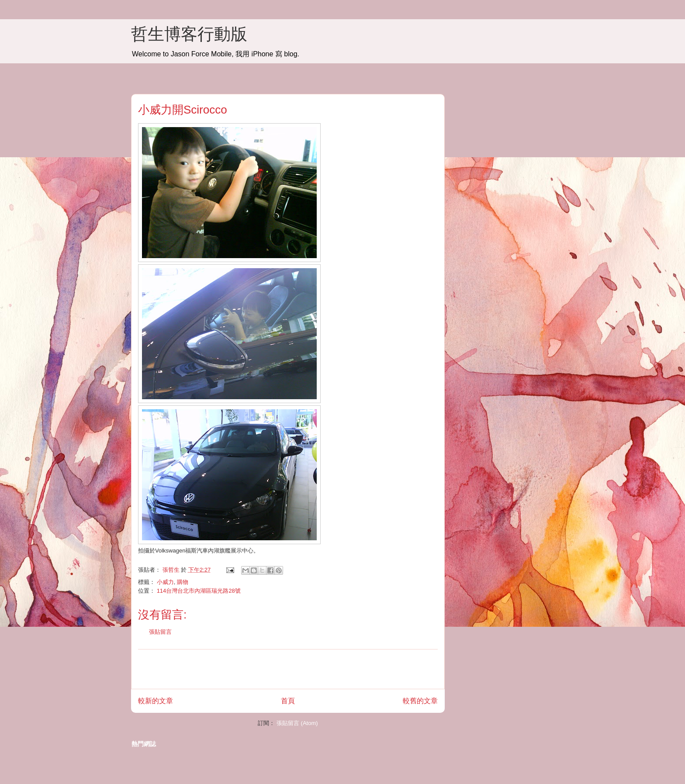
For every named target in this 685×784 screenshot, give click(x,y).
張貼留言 (160, 632)
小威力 (165, 582)
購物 (183, 582)
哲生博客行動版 (189, 34)
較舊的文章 (420, 701)
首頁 (288, 701)
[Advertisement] (288, 669)
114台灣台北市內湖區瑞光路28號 (199, 591)
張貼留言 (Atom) (297, 723)
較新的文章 (156, 701)
